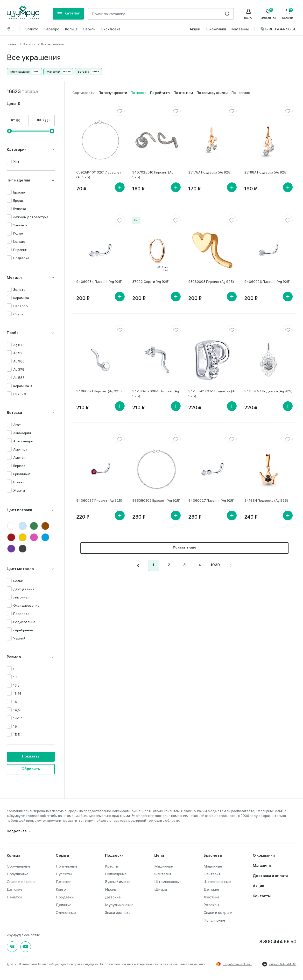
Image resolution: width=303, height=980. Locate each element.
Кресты (112, 866)
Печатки (14, 897)
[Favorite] (268, 14)
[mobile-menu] (68, 14)
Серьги (89, 29)
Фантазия (163, 874)
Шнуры (161, 889)
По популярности (113, 93)
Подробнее (17, 831)
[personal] (248, 14)
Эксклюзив (111, 29)
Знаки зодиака (118, 912)
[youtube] (26, 947)
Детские (15, 889)
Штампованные (168, 882)
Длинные (64, 905)
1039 (215, 565)
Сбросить (31, 769)
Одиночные (66, 912)
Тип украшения (20, 72)
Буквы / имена (117, 882)
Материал (54, 72)
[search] (227, 14)
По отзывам (183, 93)
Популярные (18, 874)
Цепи (159, 856)
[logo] (23, 13)
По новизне (241, 93)
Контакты (262, 896)
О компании (216, 29)
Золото (32, 29)
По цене (138, 93)
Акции (195, 29)
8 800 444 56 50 (278, 29)
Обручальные (19, 866)
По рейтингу (160, 93)
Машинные (164, 866)
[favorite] (120, 111)
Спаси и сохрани (21, 882)
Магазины (240, 29)
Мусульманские (119, 905)
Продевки (65, 897)
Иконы (111, 889)
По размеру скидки (212, 93)
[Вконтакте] (12, 947)
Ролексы (211, 905)
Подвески (114, 856)
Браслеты (213, 856)
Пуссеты (64, 874)
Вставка (83, 72)
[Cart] (288, 14)
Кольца (71, 29)
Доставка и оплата (271, 876)
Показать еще (184, 548)
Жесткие (211, 897)
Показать (31, 757)
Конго (61, 889)
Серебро (52, 29)
